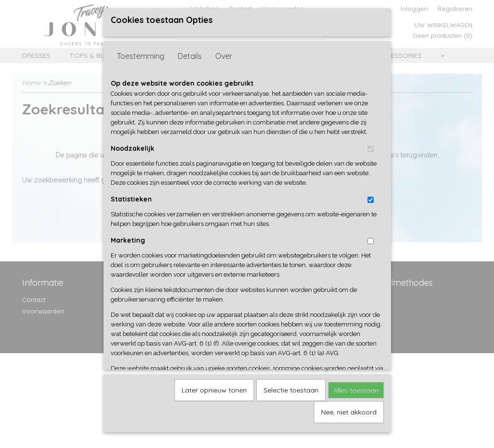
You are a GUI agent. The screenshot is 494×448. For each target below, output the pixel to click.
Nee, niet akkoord (349, 411)
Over (224, 55)
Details (190, 55)
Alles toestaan (356, 389)
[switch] (371, 148)
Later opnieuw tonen (214, 389)
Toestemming (141, 55)
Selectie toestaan (291, 389)
